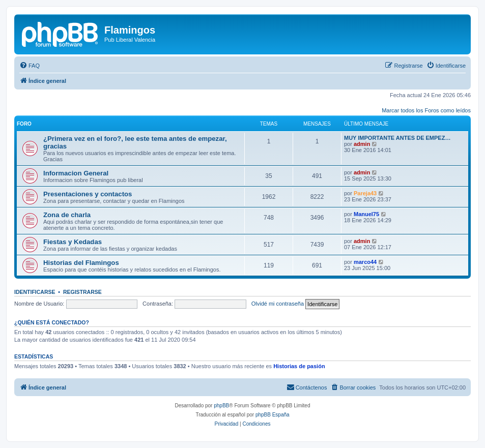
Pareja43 (365, 193)
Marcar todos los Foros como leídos (426, 110)
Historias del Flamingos (81, 263)
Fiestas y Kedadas (73, 242)
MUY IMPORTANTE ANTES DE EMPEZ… (397, 138)
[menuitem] (30, 66)
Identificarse (35, 292)
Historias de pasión (299, 366)
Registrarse (82, 292)
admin (362, 144)
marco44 (365, 262)
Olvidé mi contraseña (278, 304)
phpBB (221, 406)
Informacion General (76, 173)
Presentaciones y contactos (88, 194)
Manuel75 (366, 214)
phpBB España (273, 415)
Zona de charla (67, 215)
